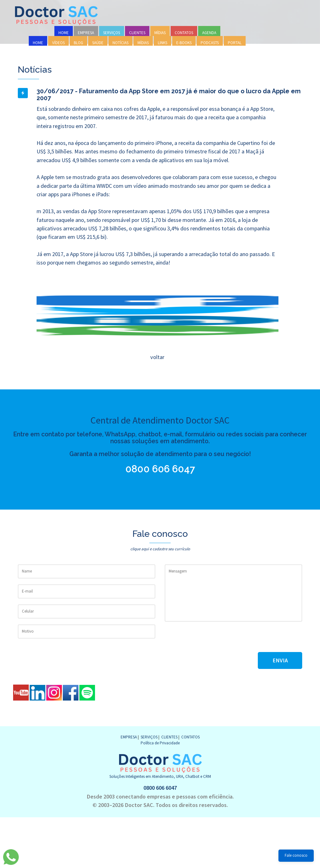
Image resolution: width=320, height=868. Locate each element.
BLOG (78, 43)
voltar (157, 357)
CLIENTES (137, 33)
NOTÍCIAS (120, 43)
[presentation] (212, 640)
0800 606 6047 (161, 469)
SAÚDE (98, 43)
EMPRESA (86, 33)
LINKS (162, 43)
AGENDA (209, 33)
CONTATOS (184, 33)
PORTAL (235, 43)
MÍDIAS (160, 33)
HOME (64, 33)
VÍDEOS (58, 43)
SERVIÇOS (112, 33)
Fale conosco (296, 855)
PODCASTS (210, 43)
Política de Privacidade (160, 743)
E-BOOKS (184, 43)
